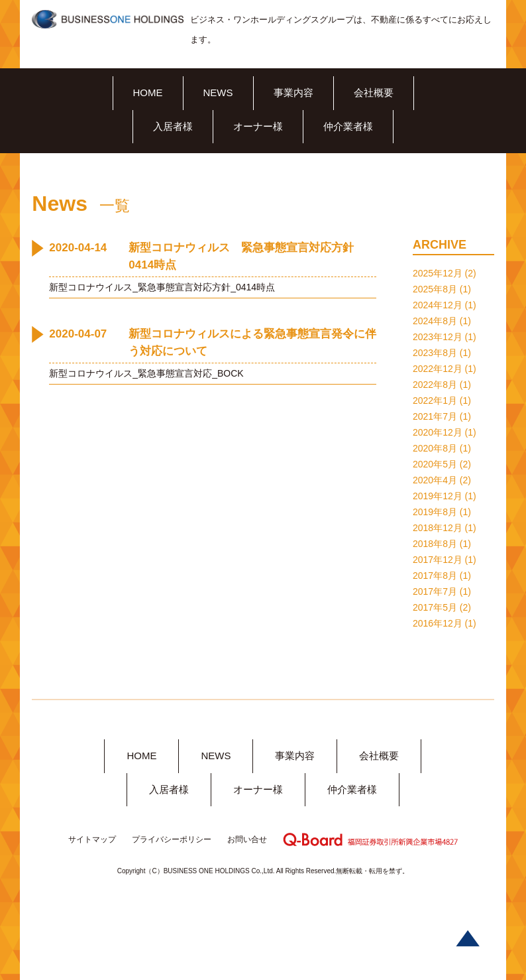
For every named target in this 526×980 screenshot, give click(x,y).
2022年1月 (435, 400)
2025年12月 (438, 273)
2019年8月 (435, 512)
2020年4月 (435, 480)
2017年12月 (438, 560)
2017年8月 (435, 576)
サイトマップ (92, 839)
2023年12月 (438, 337)
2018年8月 (435, 544)
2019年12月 (438, 496)
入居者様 (173, 126)
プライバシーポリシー (172, 839)
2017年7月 (435, 591)
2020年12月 (438, 432)
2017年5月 (435, 607)
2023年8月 (435, 353)
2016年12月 (438, 623)
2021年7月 (435, 416)
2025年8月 (435, 289)
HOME (148, 92)
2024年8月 (435, 321)
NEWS (218, 92)
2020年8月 (435, 448)
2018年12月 (438, 528)
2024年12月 (438, 305)
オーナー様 (258, 126)
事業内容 (293, 92)
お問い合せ (247, 839)
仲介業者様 (348, 126)
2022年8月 (435, 385)
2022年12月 (438, 369)
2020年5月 (435, 464)
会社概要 (374, 92)
